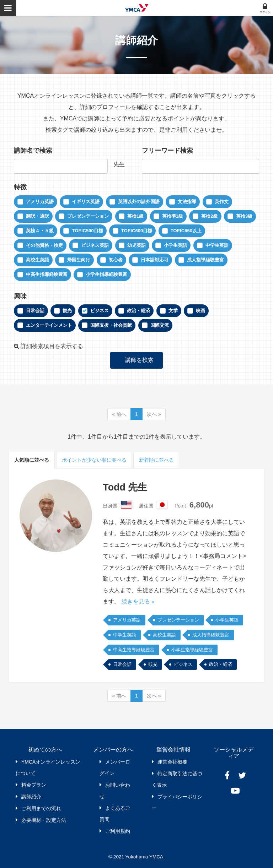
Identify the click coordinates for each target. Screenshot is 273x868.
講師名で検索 (33, 151)
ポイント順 (94, 460)
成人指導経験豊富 (205, 260)
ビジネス (100, 311)
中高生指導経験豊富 (47, 274)
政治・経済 (138, 311)
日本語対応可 (155, 260)
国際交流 (160, 325)
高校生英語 (38, 260)
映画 (200, 311)
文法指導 (187, 202)
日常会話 (35, 311)
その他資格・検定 (44, 245)
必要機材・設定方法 (44, 820)
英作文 (222, 202)
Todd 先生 (126, 487)
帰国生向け (79, 260)
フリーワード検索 (167, 151)
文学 (173, 311)
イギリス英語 (86, 202)
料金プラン (34, 785)
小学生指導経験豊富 (106, 274)
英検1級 (135, 216)
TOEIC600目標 (137, 231)
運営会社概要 (172, 762)
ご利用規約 (118, 831)
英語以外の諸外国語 (139, 202)
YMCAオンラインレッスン (137, 8)
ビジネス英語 (95, 245)
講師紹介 (31, 797)
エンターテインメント (49, 325)
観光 (67, 311)
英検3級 (244, 216)
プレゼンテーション (88, 216)
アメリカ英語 (40, 202)
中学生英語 (217, 245)
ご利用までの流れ (41, 808)
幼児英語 (136, 245)
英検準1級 (173, 216)
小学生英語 (175, 245)
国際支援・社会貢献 (111, 325)
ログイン (265, 12)
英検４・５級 (40, 231)
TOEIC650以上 (186, 231)
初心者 (116, 260)
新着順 (157, 460)
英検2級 (209, 216)
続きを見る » (138, 601)
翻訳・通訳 (38, 216)
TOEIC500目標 (87, 231)
